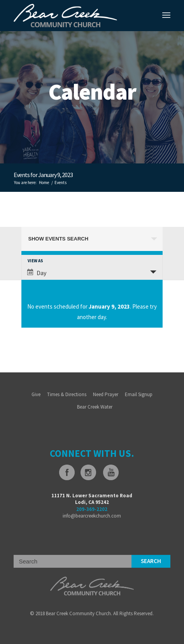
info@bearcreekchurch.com (92, 516)
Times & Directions (67, 394)
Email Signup (139, 394)
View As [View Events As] (35, 261)
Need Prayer (106, 394)
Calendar (92, 92)
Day (37, 273)
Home (44, 182)
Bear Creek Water (95, 407)
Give (36, 394)
